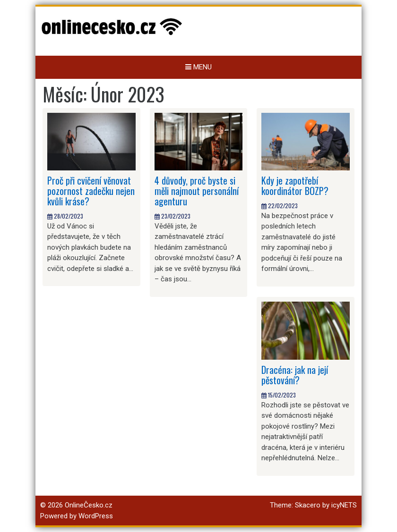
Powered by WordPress (77, 516)
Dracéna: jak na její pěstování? (295, 375)
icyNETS (344, 505)
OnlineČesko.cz (89, 505)
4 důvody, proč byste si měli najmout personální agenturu (197, 191)
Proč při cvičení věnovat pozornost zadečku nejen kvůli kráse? (91, 191)
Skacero (308, 505)
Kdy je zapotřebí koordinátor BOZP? (295, 186)
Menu (198, 67)
